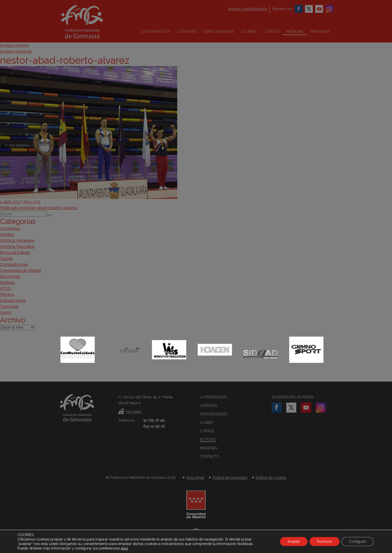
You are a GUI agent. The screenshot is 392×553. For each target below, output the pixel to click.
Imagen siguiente (16, 51)
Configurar (357, 542)
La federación (155, 31)
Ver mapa (133, 412)
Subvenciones (13, 300)
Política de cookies (271, 478)
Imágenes (320, 31)
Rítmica (7, 294)
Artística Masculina (17, 247)
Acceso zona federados (248, 9)
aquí (124, 548)
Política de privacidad (230, 478)
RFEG (5, 288)
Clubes (249, 31)
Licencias (187, 31)
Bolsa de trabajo (15, 253)
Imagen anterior (14, 45)
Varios (6, 312)
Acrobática (10, 229)
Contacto (209, 457)
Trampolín (9, 306)
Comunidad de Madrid (20, 271)
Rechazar (324, 542)
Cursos (271, 31)
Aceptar (294, 542)
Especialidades (219, 31)
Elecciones (10, 276)
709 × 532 (32, 202)
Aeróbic (7, 235)
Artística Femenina (17, 241)
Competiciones (14, 265)
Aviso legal (195, 478)
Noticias (295, 31)
